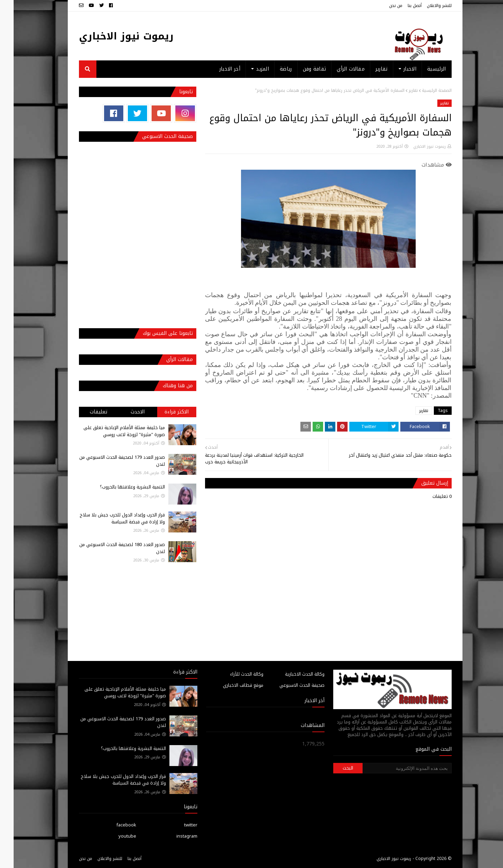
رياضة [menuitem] (272, 69)
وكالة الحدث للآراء (233, 674)
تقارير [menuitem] (368, 69)
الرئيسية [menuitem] (423, 69)
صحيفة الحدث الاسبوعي (288, 685)
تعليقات (85, 412)
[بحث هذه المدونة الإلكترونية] (393, 768)
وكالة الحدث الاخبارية (291, 674)
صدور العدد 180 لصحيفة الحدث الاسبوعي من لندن (108, 548)
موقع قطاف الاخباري (229, 685)
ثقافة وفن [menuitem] (301, 69)
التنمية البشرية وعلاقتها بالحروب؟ (119, 487)
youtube (114, 836)
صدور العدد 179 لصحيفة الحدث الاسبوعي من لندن (108, 461)
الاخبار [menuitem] (396, 69)
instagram (173, 836)
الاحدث (124, 412)
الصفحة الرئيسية (423, 90)
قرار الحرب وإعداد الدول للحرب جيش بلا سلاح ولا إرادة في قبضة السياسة (109, 518)
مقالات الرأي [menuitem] (337, 69)
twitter (177, 825)
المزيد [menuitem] (249, 69)
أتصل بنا (401, 6)
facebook (113, 825)
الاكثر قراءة (163, 412)
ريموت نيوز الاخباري (113, 36)
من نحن (382, 6)
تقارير (400, 90)
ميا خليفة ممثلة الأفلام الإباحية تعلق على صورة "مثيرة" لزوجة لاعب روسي (111, 431)
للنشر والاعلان (426, 6)
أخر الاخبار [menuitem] (216, 69)
